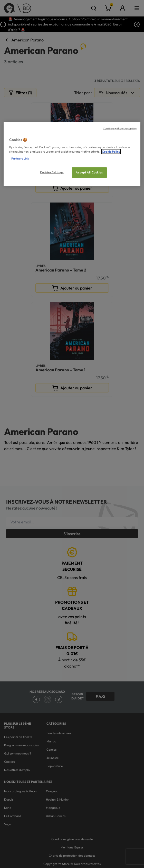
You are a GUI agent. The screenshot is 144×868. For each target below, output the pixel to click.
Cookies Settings (52, 172)
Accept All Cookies (89, 172)
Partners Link (20, 158)
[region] (72, 154)
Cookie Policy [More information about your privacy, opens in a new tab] (111, 151)
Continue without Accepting (120, 128)
